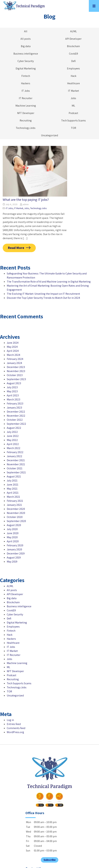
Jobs (73, 98)
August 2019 (14, 558)
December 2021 (16, 460)
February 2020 (15, 545)
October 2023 (15, 375)
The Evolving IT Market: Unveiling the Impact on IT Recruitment (43, 294)
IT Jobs (26, 91)
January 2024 (14, 363)
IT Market (73, 91)
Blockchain (73, 46)
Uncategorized (49, 135)
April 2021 (13, 493)
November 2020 (16, 513)
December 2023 (16, 367)
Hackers (26, 83)
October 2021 (15, 468)
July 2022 (12, 432)
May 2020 (12, 537)
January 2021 (14, 505)
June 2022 (13, 436)
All (26, 31)
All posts (26, 39)
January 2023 (14, 408)
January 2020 (14, 549)
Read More (16, 248)
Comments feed (16, 728)
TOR (73, 128)
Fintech (26, 76)
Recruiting (26, 120)
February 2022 (15, 452)
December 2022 (16, 412)
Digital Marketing (26, 68)
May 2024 (12, 347)
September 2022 (16, 424)
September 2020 (16, 521)
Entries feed (14, 724)
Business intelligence (26, 54)
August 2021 (14, 476)
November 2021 (16, 464)
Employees (73, 68)
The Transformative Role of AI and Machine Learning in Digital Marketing (49, 282)
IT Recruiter (26, 98)
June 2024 (13, 343)
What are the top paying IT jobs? (26, 200)
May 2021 (12, 489)
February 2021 (15, 501)
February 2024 (15, 359)
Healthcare (73, 83)
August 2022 (14, 428)
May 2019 (12, 562)
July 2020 (12, 529)
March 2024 (13, 355)
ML (73, 106)
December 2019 (16, 553)
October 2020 (15, 517)
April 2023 (13, 395)
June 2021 (13, 485)
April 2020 (13, 541)
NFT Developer (26, 113)
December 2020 (16, 509)
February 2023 (15, 404)
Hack (73, 76)
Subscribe (50, 860)
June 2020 (13, 533)
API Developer (73, 39)
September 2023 (16, 379)
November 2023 (16, 371)
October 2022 (15, 420)
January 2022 (14, 456)
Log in (10, 720)
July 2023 (12, 387)
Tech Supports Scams (73, 120)
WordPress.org (15, 732)
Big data (26, 46)
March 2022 (14, 448)
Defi (73, 61)
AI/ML (73, 31)
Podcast (73, 113)
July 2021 (12, 481)
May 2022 (12, 440)
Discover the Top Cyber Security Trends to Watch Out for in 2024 (43, 298)
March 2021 (13, 497)
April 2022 (13, 444)
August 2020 (14, 525)
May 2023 (12, 391)
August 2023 (14, 383)
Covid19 (73, 54)
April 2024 (13, 351)
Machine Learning (26, 106)
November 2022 (16, 416)
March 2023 (13, 399)
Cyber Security (26, 61)
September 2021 (16, 472)
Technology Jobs (26, 128)
